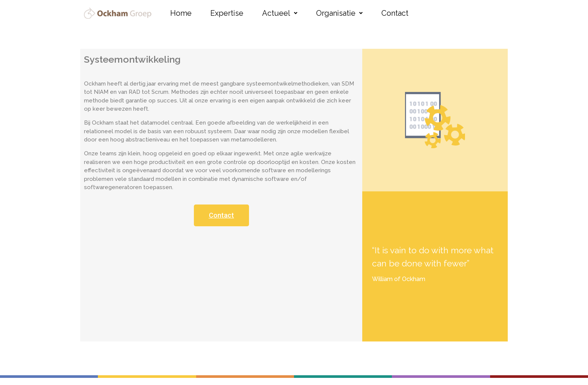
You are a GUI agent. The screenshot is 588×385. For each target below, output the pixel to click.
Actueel (280, 13)
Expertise (227, 13)
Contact (395, 13)
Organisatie (339, 13)
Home (181, 13)
